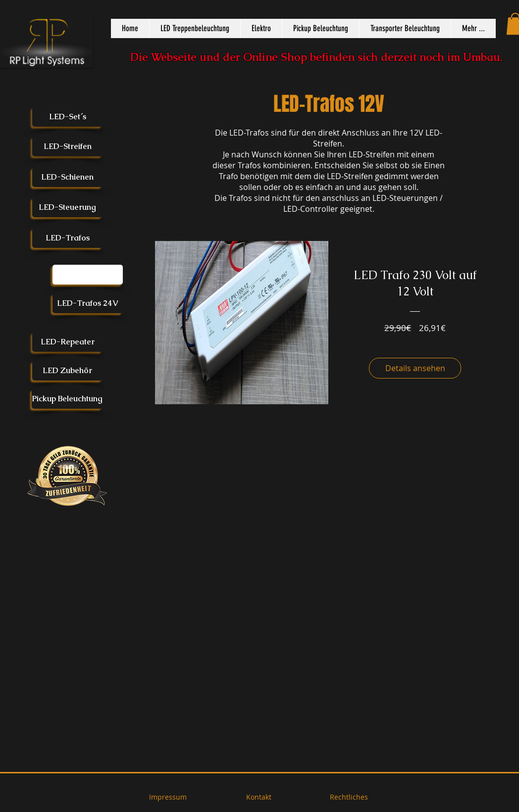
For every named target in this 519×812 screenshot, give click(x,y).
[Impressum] (168, 797)
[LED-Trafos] (67, 238)
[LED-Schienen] (67, 177)
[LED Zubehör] (67, 371)
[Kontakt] (259, 797)
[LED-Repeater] (67, 342)
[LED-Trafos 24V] (88, 303)
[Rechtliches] (349, 797)
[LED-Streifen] (67, 146)
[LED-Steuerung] (67, 207)
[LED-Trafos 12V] (88, 275)
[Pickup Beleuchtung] (67, 399)
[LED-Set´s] (67, 117)
